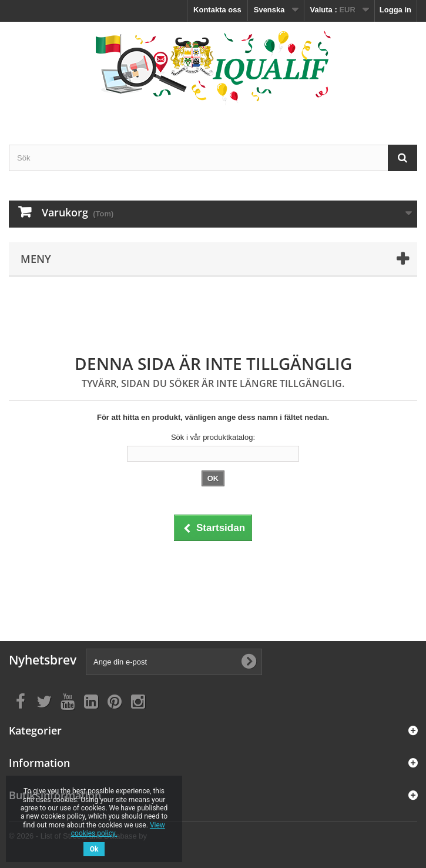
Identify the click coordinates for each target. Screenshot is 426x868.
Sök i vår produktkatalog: (213, 437)
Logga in (395, 10)
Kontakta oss (217, 10)
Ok (94, 849)
